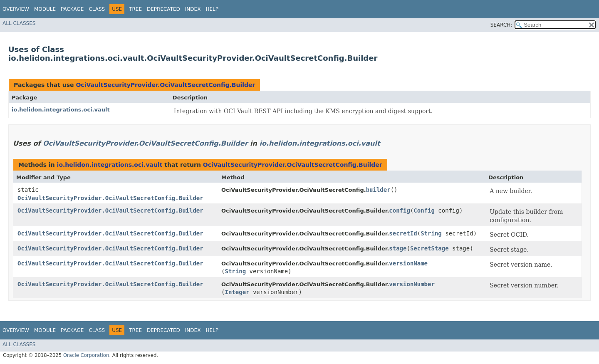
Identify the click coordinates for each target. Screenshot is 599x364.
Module (45, 9)
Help (212, 9)
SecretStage (429, 248)
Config (424, 210)
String (431, 233)
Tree (135, 9)
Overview (16, 9)
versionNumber (412, 284)
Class (97, 9)
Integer (237, 292)
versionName (408, 263)
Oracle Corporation (86, 355)
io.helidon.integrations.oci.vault (61, 110)
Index (193, 9)
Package (72, 9)
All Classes (19, 23)
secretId (403, 233)
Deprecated (163, 9)
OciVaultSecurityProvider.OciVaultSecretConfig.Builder (165, 85)
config (400, 210)
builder (378, 190)
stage (398, 248)
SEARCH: (501, 25)
